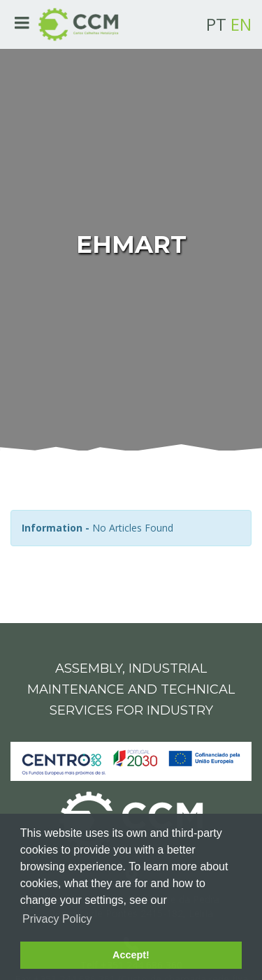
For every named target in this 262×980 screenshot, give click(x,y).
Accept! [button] (131, 955)
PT (216, 24)
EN (241, 24)
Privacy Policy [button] (57, 919)
